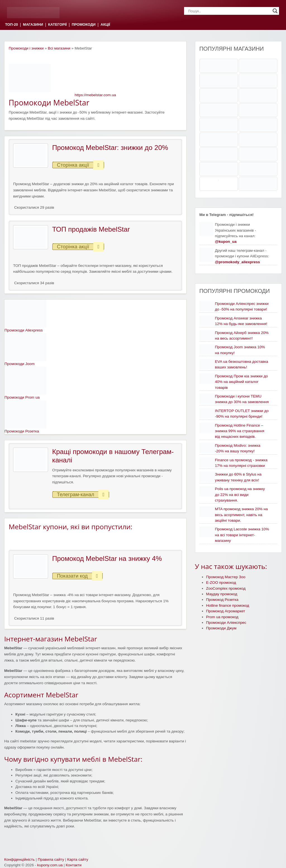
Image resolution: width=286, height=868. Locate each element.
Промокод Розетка (222, 600)
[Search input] (229, 11)
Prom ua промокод (222, 617)
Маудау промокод (222, 594)
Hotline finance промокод (228, 605)
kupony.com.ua (50, 865)
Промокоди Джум (221, 628)
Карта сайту (78, 859)
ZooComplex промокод (226, 588)
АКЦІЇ (105, 25)
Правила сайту (51, 859)
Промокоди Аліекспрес (226, 623)
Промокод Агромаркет (226, 611)
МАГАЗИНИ (33, 25)
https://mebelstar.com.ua (95, 95)
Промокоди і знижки (26, 48)
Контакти (74, 865)
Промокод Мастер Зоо (226, 577)
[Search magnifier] (275, 11)
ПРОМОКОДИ (84, 25)
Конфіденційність (19, 859)
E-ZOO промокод (221, 583)
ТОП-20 (11, 25)
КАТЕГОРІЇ (57, 25)
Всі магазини (59, 48)
